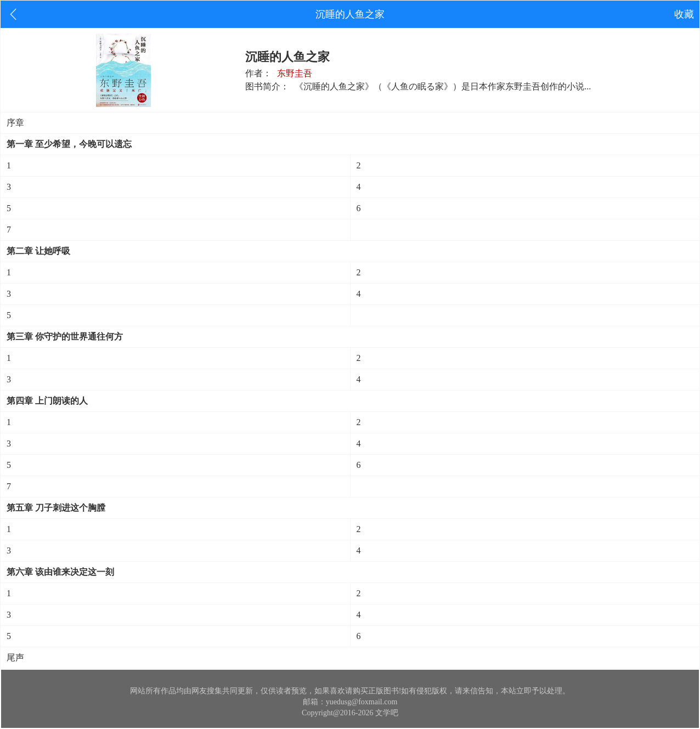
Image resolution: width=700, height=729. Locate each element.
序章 (15, 123)
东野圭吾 (295, 73)
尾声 (15, 657)
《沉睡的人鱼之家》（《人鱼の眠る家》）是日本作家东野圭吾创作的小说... (443, 86)
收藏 (684, 14)
